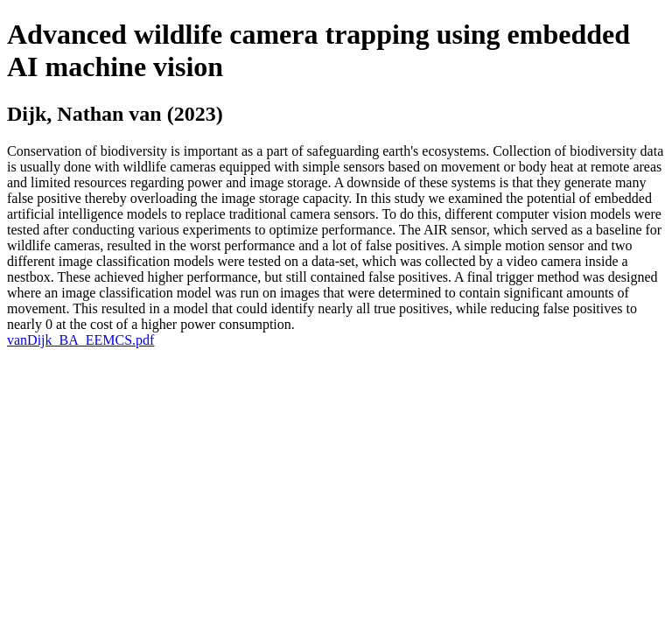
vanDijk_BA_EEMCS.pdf (80, 340)
